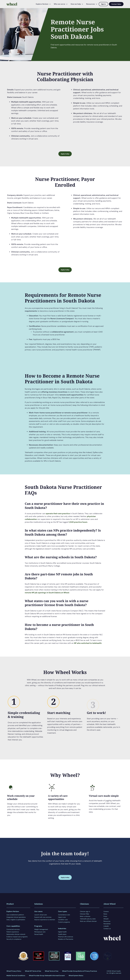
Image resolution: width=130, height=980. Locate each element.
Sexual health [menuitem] (39, 934)
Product (10, 904)
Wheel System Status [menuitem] (76, 976)
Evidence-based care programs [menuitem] (17, 937)
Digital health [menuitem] (62, 932)
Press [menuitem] (105, 916)
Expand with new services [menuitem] (43, 917)
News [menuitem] (105, 914)
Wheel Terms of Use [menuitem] (52, 971)
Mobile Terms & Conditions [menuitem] (16, 976)
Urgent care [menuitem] (62, 917)
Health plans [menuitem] (62, 934)
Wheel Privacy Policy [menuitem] (14, 971)
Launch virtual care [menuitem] (41, 915)
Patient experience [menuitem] (13, 932)
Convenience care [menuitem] (64, 915)
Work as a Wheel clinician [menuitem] (88, 921)
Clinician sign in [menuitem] (85, 911)
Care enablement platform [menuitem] (15, 915)
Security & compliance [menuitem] (14, 939)
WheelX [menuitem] (106, 919)
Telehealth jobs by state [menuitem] (88, 919)
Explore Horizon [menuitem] (42, 4)
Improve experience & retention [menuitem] (45, 920)
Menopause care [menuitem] (40, 932)
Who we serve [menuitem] (60, 4)
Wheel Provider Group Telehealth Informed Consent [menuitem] (47, 976)
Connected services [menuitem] (13, 929)
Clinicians (84, 904)
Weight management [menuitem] (41, 929)
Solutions (39, 904)
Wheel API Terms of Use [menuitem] (33, 971)
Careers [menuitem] (106, 911)
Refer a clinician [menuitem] (85, 916)
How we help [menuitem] (76, 4)
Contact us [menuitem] (107, 929)
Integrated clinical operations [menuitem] (16, 917)
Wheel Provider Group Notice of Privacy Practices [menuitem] (80, 971)
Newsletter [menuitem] (107, 924)
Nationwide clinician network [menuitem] (16, 934)
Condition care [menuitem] (63, 920)
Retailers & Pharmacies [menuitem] (66, 939)
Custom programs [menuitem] (64, 922)
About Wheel (109, 904)
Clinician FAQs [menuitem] (84, 914)
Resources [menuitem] (91, 4)
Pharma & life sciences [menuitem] (66, 937)
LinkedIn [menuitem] (106, 926)
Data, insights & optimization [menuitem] (16, 920)
